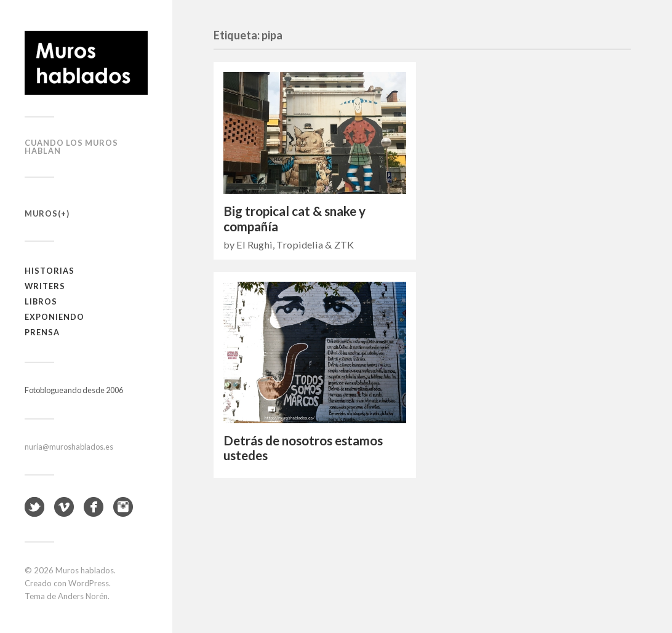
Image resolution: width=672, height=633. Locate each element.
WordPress (89, 583)
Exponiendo (54, 317)
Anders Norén (83, 596)
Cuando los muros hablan (71, 147)
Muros (41, 213)
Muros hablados (85, 570)
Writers (45, 286)
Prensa (42, 332)
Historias (50, 271)
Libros (41, 301)
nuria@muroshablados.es (69, 447)
